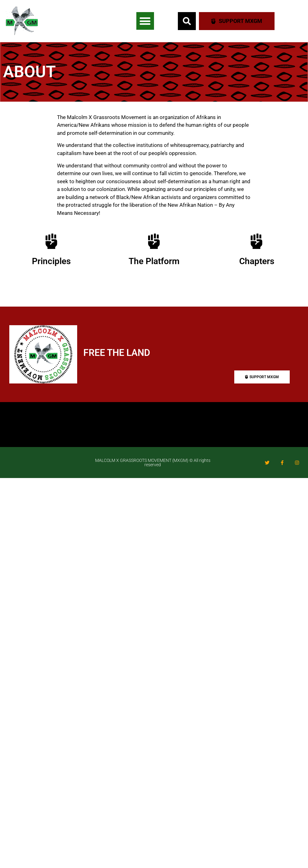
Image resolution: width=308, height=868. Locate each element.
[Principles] (51, 241)
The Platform (154, 261)
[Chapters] (257, 241)
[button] (145, 21)
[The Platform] (154, 241)
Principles (51, 261)
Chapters (257, 261)
